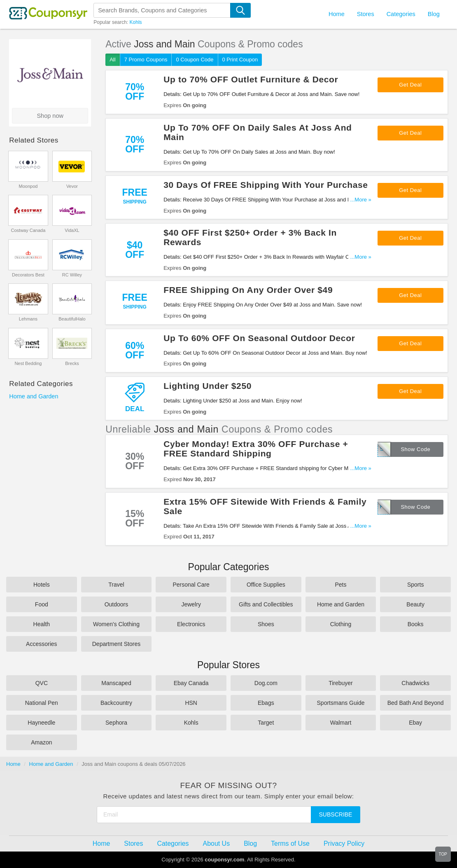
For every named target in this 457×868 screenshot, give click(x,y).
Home (13, 764)
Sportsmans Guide (341, 703)
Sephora (116, 723)
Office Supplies (266, 585)
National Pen (42, 703)
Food (42, 604)
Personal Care (191, 585)
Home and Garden (34, 396)
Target (266, 723)
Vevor (72, 186)
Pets (340, 585)
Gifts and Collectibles (266, 604)
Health (42, 624)
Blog (434, 14)
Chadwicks (415, 683)
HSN (191, 703)
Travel (116, 585)
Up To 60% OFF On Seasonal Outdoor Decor (259, 338)
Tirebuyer (341, 683)
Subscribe (336, 814)
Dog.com (266, 683)
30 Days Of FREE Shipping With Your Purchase (266, 185)
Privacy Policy (344, 843)
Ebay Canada (191, 683)
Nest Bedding (28, 363)
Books (416, 624)
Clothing (341, 624)
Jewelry (191, 604)
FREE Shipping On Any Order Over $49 (248, 290)
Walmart (341, 723)
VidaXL (72, 230)
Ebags (266, 703)
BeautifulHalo (72, 319)
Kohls (136, 22)
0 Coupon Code (195, 60)
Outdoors (117, 604)
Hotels (42, 585)
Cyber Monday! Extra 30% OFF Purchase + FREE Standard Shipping (256, 449)
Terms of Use (290, 843)
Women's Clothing (116, 624)
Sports (415, 585)
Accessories (41, 644)
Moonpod (28, 186)
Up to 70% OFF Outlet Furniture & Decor (251, 79)
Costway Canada (28, 230)
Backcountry (116, 703)
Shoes (266, 624)
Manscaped (116, 683)
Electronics (191, 624)
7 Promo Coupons (146, 60)
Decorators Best (28, 275)
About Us (217, 843)
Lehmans (28, 319)
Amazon (41, 742)
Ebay (415, 723)
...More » (361, 200)
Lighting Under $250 (208, 386)
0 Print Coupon (240, 60)
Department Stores (117, 644)
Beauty (415, 604)
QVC (42, 683)
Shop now (50, 116)
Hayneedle (41, 723)
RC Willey (72, 275)
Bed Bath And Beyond (416, 703)
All (112, 60)
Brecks (72, 363)
